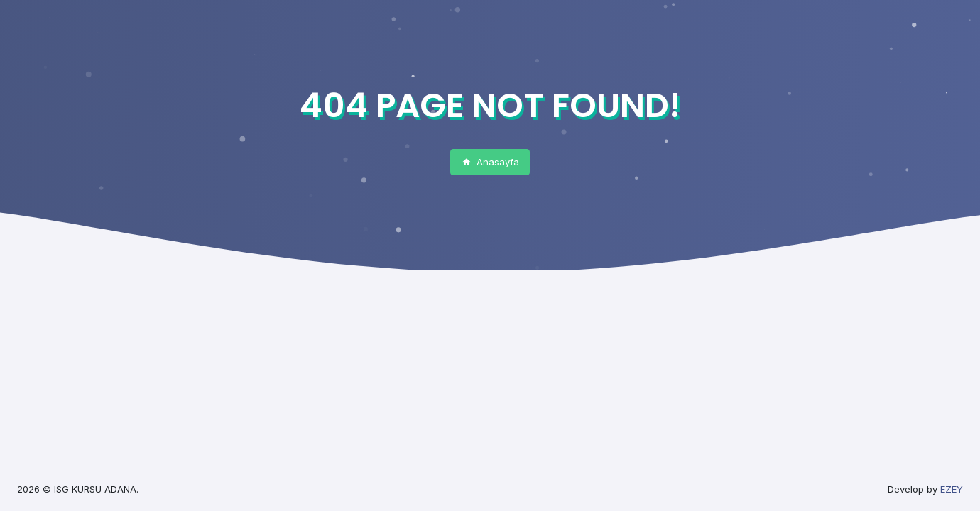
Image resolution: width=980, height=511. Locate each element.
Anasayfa (490, 162)
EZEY (952, 489)
